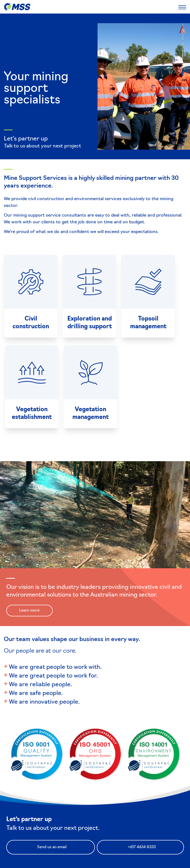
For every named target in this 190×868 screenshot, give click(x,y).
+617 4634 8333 (142, 847)
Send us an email (52, 847)
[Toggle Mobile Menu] (182, 7)
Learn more (29, 611)
